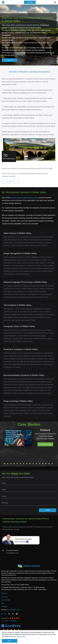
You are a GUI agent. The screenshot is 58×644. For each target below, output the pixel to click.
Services (4, 593)
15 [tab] (49, 464)
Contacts (4, 606)
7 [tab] (24, 464)
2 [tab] (8, 464)
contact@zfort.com (12, 553)
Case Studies (6, 600)
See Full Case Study (45, 444)
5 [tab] (17, 464)
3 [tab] (11, 464)
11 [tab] (36, 464)
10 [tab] (33, 464)
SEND (48, 510)
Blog (3, 603)
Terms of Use (15, 585)
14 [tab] (46, 464)
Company (5, 597)
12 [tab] (39, 464)
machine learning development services (25, 198)
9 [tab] (30, 464)
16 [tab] (52, 464)
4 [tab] (14, 464)
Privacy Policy (21, 636)
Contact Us (10, 60)
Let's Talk (30, 2)
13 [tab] (43, 464)
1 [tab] (5, 464)
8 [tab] (27, 464)
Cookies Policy (25, 585)
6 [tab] (20, 464)
